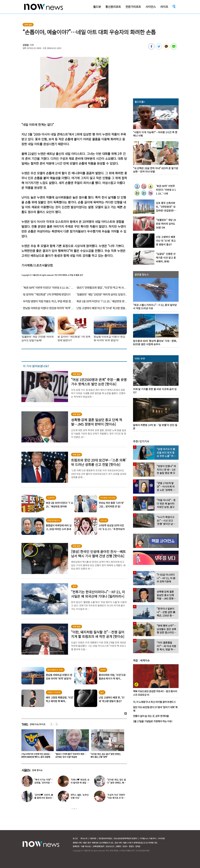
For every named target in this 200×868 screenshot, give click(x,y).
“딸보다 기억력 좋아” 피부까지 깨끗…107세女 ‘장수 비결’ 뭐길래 (71, 755)
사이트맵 (161, 838)
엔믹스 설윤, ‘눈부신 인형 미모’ (80, 796)
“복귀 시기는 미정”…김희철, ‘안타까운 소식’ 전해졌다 (44, 783)
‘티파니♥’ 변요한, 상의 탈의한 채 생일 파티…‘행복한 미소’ (80, 783)
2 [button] (74, 809)
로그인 (75, 838)
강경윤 (26, 45)
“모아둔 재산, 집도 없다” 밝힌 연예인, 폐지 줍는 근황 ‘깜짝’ (106, 755)
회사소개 (84, 838)
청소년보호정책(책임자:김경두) (126, 838)
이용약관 (93, 838)
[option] (37, 745)
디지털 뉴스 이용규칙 (148, 838)
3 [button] (76, 809)
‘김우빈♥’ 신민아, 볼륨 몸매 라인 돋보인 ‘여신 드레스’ (44, 798)
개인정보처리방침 (105, 838)
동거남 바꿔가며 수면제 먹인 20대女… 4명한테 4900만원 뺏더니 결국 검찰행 (36, 755)
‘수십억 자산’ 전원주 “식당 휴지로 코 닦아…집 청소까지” (116, 798)
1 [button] (72, 809)
